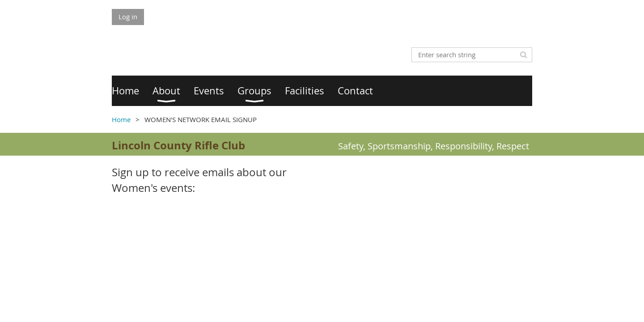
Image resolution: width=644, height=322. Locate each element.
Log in (128, 17)
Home (121, 119)
